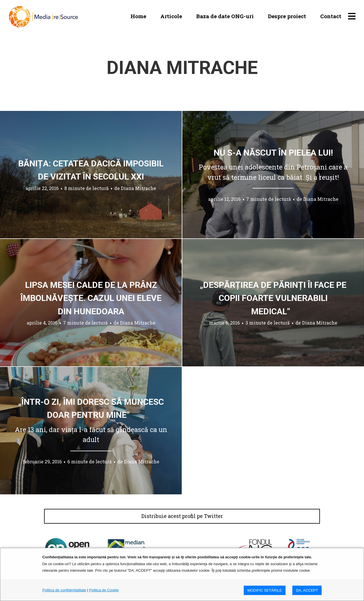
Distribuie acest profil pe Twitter (182, 516)
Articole (171, 16)
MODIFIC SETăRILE (265, 590)
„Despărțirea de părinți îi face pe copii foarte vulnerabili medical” (273, 298)
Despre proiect (287, 16)
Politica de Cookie (104, 590)
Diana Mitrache (138, 188)
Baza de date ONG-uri (225, 16)
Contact (331, 16)
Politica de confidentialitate (64, 590)
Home (138, 16)
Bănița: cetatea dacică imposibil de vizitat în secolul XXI (91, 170)
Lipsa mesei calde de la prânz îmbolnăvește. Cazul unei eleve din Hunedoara (91, 298)
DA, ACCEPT (307, 590)
